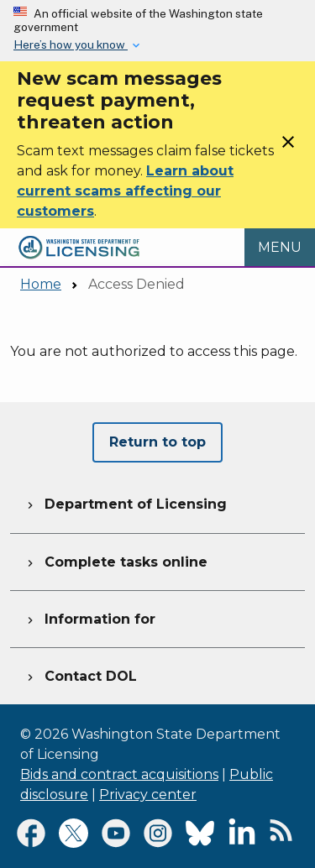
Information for (89, 617)
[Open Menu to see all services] (280, 248)
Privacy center (148, 795)
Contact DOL (80, 674)
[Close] (288, 147)
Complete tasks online (115, 560)
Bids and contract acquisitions (119, 774)
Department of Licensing (125, 502)
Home (41, 284)
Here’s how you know (71, 44)
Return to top (157, 442)
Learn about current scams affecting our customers (125, 191)
